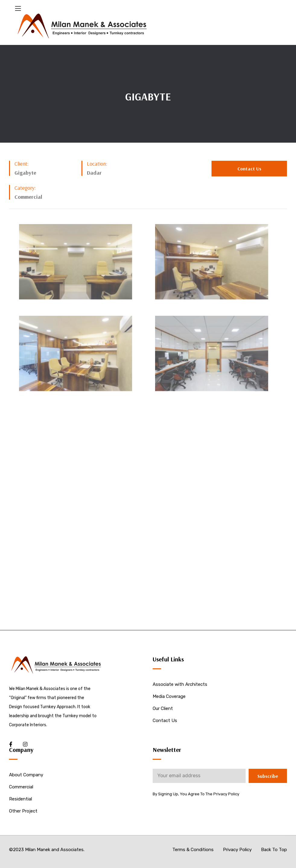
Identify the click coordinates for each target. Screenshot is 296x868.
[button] (249, 169)
